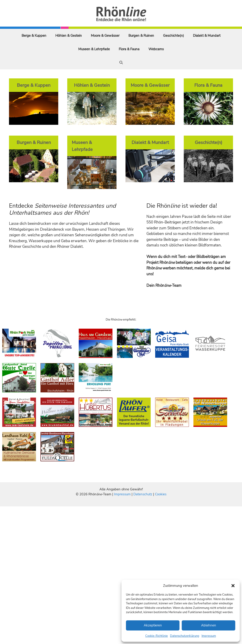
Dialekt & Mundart (207, 36)
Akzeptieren (153, 625)
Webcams (156, 49)
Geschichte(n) (174, 36)
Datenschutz (143, 494)
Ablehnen (209, 625)
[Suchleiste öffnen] (121, 63)
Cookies (161, 494)
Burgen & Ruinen (141, 36)
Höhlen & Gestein (69, 36)
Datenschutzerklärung (185, 636)
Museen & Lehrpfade (94, 49)
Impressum (209, 636)
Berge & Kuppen (34, 36)
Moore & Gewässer (105, 36)
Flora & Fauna (129, 49)
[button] (233, 586)
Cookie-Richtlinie (157, 636)
